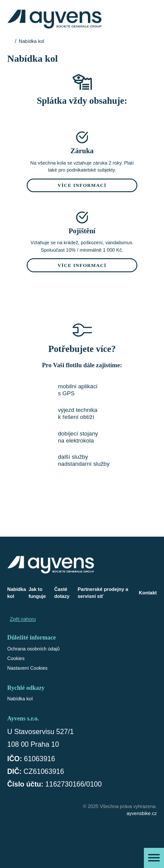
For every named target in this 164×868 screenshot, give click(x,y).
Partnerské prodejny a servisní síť (103, 593)
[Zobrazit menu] (154, 858)
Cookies (16, 658)
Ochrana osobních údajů (34, 649)
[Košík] (150, 19)
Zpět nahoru (23, 619)
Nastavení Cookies (28, 668)
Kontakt (148, 593)
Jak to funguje (37, 593)
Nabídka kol (17, 593)
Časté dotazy (62, 593)
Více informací (82, 185)
